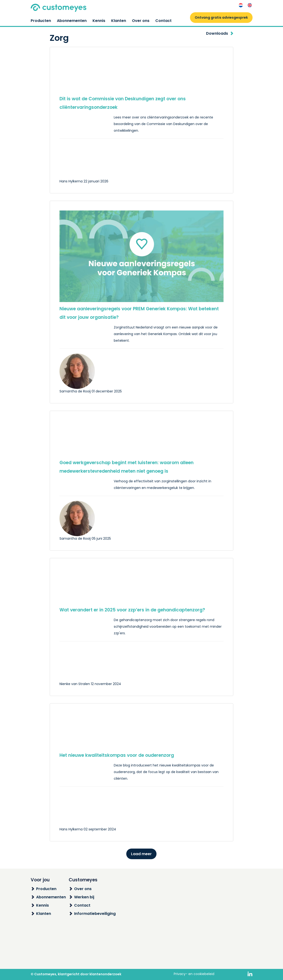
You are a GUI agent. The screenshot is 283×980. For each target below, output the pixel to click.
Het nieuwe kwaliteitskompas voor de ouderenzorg (117, 755)
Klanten (119, 21)
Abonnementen (72, 21)
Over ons (141, 21)
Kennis (99, 21)
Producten (41, 21)
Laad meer (141, 854)
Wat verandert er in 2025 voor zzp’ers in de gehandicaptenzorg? (132, 610)
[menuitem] (241, 5)
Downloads (217, 33)
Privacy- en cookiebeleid (194, 974)
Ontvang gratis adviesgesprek (221, 17)
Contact (163, 21)
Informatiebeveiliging (95, 914)
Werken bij (84, 897)
